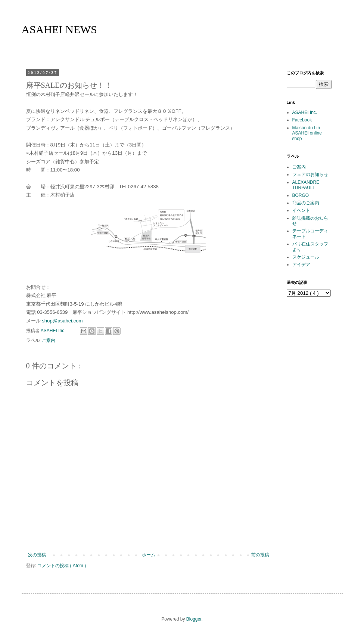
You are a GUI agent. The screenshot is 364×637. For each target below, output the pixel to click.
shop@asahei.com (62, 321)
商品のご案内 (306, 203)
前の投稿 (260, 555)
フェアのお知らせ (310, 174)
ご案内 (49, 340)
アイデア (301, 265)
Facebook (302, 120)
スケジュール (306, 257)
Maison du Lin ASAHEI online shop (307, 133)
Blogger (194, 619)
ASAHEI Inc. (305, 112)
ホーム (149, 555)
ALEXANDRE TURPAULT (306, 185)
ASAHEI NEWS (60, 29)
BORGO (301, 195)
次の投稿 (37, 555)
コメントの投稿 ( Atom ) (62, 566)
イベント (301, 210)
